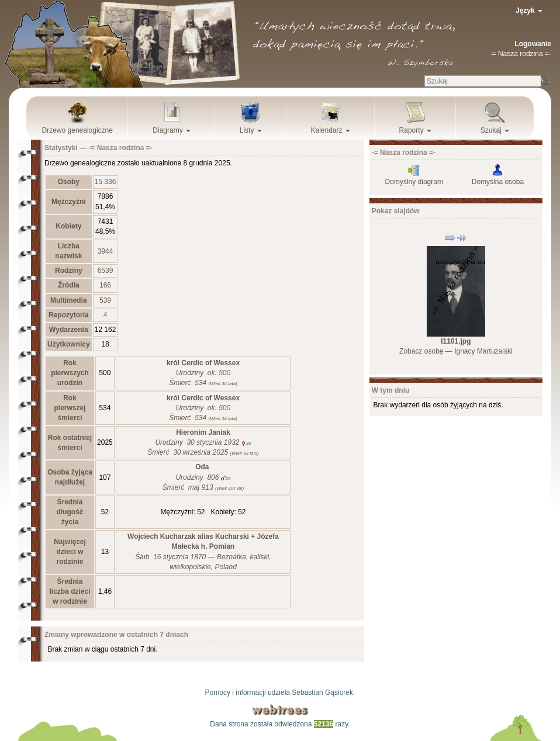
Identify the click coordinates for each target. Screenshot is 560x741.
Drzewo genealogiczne (77, 130)
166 (105, 285)
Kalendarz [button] (331, 130)
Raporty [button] (415, 130)
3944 (106, 251)
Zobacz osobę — (456, 351)
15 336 (106, 182)
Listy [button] (251, 130)
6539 (106, 271)
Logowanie (533, 44)
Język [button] (529, 11)
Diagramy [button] (172, 130)
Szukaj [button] (495, 130)
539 (105, 300)
